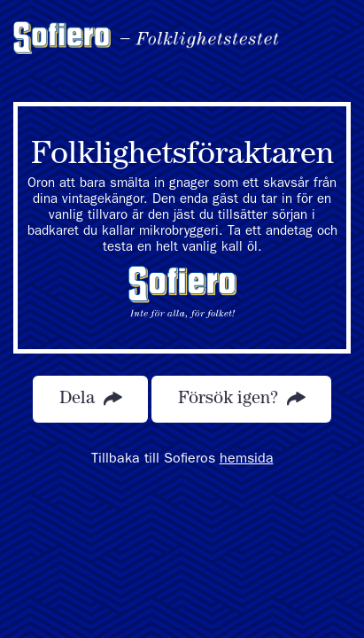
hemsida (247, 460)
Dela (90, 399)
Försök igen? (241, 399)
